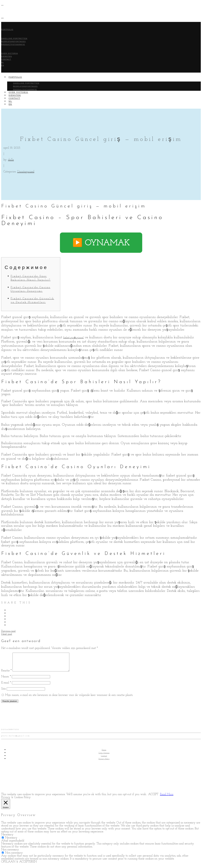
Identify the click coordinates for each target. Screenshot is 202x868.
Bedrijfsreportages (25, 86)
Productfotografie (13, 44)
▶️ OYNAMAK (101, 243)
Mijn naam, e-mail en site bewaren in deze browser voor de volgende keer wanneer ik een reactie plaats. (69, 699)
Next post (7, 634)
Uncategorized (26, 172)
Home (104, 753)
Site (4, 692)
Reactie (6, 674)
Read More (167, 798)
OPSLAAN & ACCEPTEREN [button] (19, 865)
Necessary (11, 841)
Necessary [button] (7, 838)
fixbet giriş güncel (73, 338)
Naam (6, 680)
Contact (6, 59)
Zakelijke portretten (26, 83)
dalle (11, 160)
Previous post (8, 631)
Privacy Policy (104, 762)
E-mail (6, 686)
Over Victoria (104, 756)
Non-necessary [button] (10, 853)
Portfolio (7, 30)
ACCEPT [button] (153, 798)
